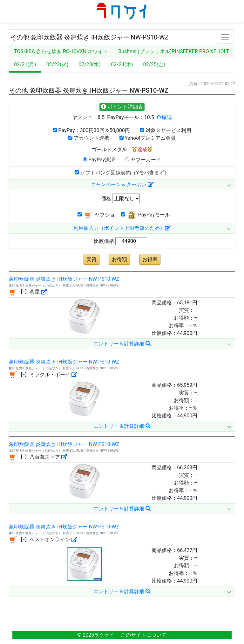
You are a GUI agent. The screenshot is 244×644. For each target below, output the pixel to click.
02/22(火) (58, 64)
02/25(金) (154, 64)
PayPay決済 (99, 160)
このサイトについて (144, 635)
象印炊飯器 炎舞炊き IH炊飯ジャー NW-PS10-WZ (64, 279)
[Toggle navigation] (225, 37)
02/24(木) (122, 64)
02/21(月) (25, 64)
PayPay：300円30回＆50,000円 (91, 130)
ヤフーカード (143, 160)
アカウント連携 (89, 138)
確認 (167, 117)
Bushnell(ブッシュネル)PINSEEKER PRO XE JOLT (173, 51)
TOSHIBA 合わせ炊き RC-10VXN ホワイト (61, 51)
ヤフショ (96, 215)
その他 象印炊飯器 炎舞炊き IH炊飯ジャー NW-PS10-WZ (89, 37)
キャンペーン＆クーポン (122, 184)
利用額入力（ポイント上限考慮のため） (122, 228)
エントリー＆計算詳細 (122, 344)
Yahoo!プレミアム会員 (148, 138)
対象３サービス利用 (166, 130)
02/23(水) (90, 64)
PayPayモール (146, 215)
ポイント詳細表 (122, 107)
